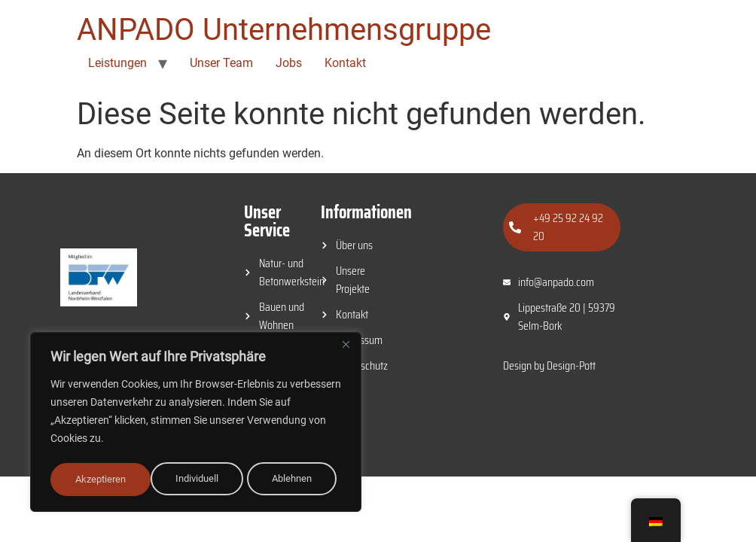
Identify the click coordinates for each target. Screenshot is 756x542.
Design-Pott (571, 365)
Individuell (96, 480)
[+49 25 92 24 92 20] (515, 227)
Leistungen (117, 63)
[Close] (346, 349)
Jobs (289, 63)
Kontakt (345, 63)
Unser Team (221, 63)
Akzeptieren (292, 480)
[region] (196, 424)
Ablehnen (192, 480)
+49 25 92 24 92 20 (568, 227)
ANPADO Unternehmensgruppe (284, 30)
